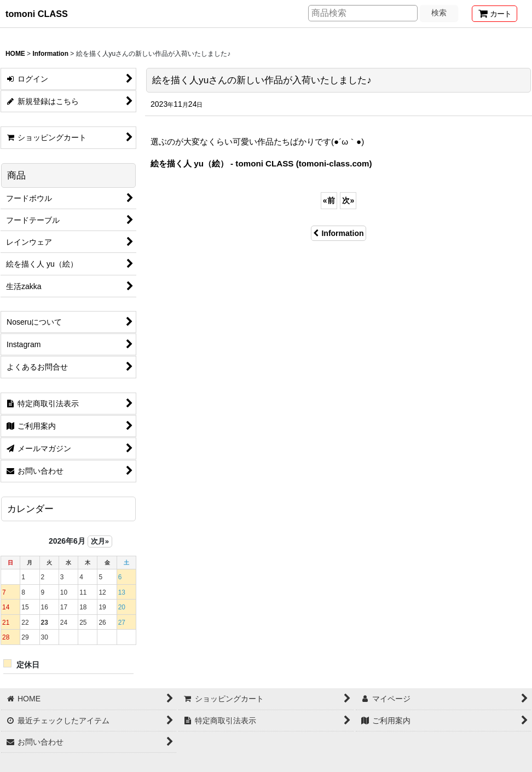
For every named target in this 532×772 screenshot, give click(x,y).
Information (338, 233)
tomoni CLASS (37, 14)
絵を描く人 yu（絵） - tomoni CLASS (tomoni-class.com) (261, 163)
